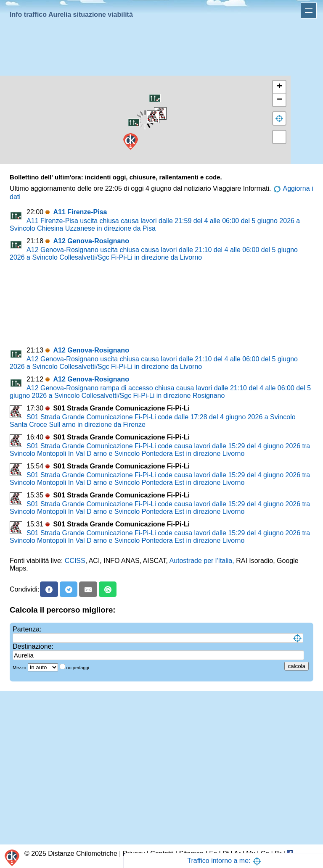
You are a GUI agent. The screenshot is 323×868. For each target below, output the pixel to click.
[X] (69, 589)
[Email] (88, 589)
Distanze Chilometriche (83, 854)
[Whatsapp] (108, 589)
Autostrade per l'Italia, (201, 561)
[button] (155, 98)
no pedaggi (79, 668)
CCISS (75, 561)
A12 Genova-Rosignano (91, 241)
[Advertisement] (160, 49)
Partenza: (27, 629)
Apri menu (309, 11)
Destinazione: (33, 646)
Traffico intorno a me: (224, 861)
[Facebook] (49, 589)
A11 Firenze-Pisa (80, 212)
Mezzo (20, 668)
